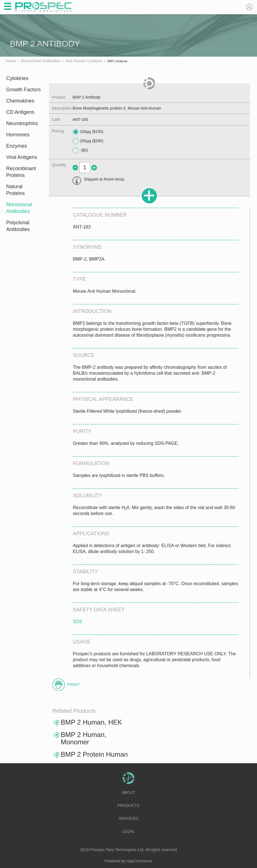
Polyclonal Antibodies (18, 226)
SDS (77, 622)
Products (129, 805)
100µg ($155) (88, 132)
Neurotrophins (22, 123)
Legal (128, 831)
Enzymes (17, 146)
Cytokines (17, 78)
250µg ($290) (88, 141)
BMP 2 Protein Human (94, 754)
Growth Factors (23, 90)
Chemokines (20, 101)
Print (74, 684)
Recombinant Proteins (21, 172)
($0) (80, 150)
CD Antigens (20, 112)
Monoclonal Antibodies (19, 208)
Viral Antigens (22, 157)
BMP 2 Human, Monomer (84, 738)
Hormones (18, 135)
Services (129, 818)
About (128, 792)
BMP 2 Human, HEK (91, 722)
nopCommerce (139, 861)
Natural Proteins (15, 190)
